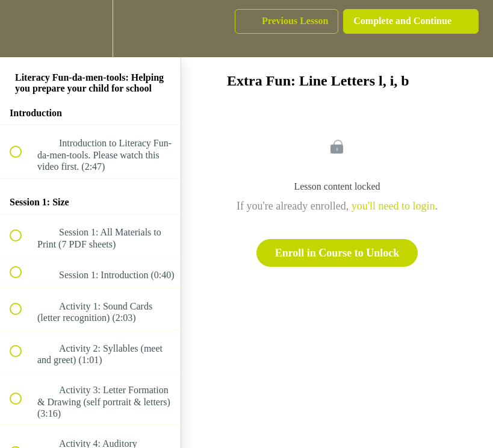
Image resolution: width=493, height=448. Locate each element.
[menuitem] (90, 29)
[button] (22, 29)
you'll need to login (393, 206)
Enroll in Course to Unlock (337, 253)
